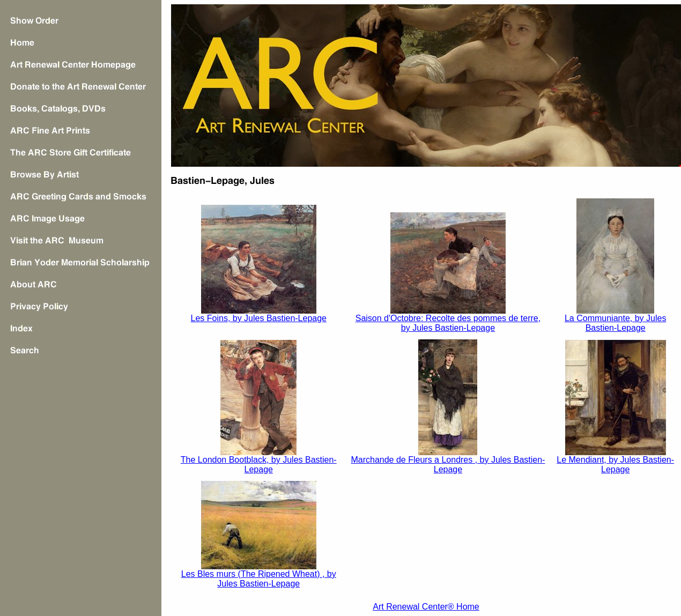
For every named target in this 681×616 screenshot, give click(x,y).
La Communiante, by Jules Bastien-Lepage (615, 323)
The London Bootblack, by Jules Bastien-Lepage (259, 465)
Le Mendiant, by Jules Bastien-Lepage (615, 465)
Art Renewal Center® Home (426, 607)
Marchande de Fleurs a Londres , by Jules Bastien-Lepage (448, 465)
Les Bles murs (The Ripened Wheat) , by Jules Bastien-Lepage (259, 579)
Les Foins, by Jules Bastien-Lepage (259, 318)
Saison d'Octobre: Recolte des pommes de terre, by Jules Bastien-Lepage (448, 323)
